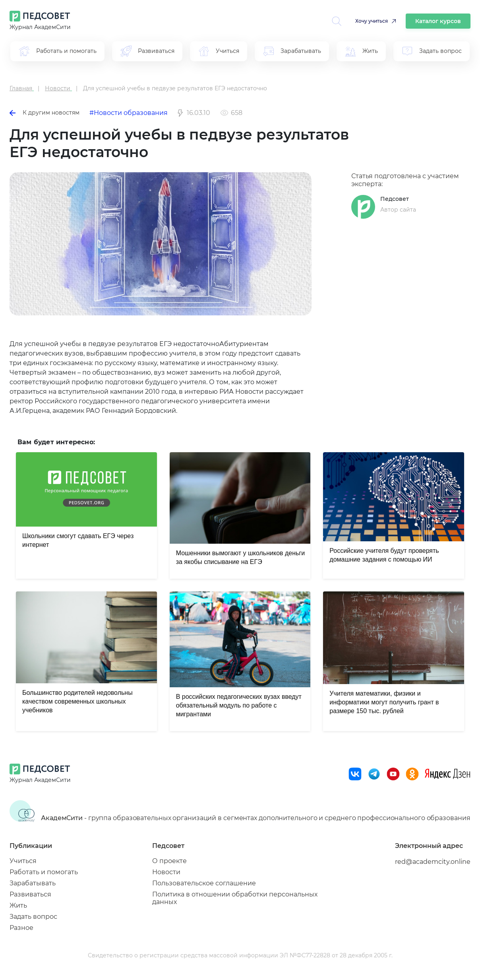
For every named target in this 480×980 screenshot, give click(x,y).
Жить (18, 905)
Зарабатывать (33, 883)
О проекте (169, 861)
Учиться (23, 861)
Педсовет (395, 199)
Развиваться (30, 894)
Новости (166, 872)
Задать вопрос (33, 917)
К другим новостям (45, 113)
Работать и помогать (44, 872)
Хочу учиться (372, 21)
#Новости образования (129, 113)
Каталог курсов (438, 21)
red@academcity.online (433, 862)
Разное (21, 928)
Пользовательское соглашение (204, 883)
